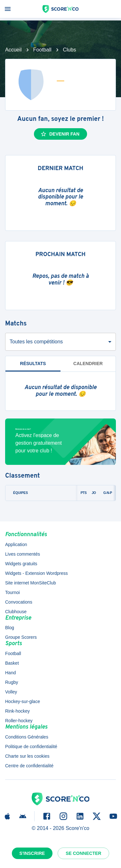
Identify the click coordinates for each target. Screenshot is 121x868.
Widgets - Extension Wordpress (36, 573)
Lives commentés (23, 554)
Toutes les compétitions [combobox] (36, 342)
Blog (10, 628)
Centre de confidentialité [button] (29, 766)
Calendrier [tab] (88, 364)
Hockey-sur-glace (23, 701)
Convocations (19, 602)
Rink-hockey (17, 711)
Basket (12, 663)
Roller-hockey (19, 721)
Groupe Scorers (21, 637)
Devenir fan (60, 134)
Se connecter (83, 853)
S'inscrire (32, 853)
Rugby (12, 682)
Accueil (13, 50)
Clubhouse (16, 612)
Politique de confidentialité (31, 747)
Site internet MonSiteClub (31, 583)
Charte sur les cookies (27, 756)
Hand (10, 673)
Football (42, 50)
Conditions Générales (27, 737)
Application (16, 544)
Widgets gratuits (21, 564)
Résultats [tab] (33, 364)
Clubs (70, 50)
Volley (11, 692)
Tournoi (12, 592)
